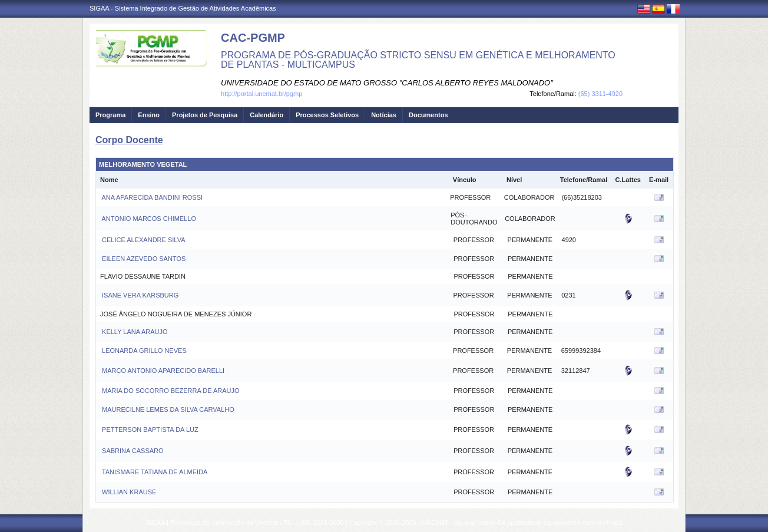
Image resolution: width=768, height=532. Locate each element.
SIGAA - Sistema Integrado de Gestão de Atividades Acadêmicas (183, 8)
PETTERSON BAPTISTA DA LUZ (149, 429)
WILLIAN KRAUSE (128, 492)
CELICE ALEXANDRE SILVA (143, 240)
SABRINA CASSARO (132, 451)
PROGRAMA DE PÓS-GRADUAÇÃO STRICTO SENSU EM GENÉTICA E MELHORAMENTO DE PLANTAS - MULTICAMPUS (418, 60)
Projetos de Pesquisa (205, 115)
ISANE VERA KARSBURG (139, 295)
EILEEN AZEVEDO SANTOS (143, 259)
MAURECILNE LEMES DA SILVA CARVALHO (167, 409)
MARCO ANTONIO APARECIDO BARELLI (162, 371)
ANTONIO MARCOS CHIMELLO (148, 219)
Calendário (267, 115)
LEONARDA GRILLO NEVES (143, 351)
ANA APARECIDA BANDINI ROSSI (151, 197)
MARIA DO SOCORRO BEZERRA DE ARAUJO (170, 391)
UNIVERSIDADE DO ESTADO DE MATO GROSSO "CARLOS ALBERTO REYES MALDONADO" (387, 83)
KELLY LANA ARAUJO (134, 332)
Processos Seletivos (327, 115)
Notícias (384, 115)
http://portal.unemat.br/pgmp (261, 94)
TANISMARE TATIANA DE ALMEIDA (154, 472)
